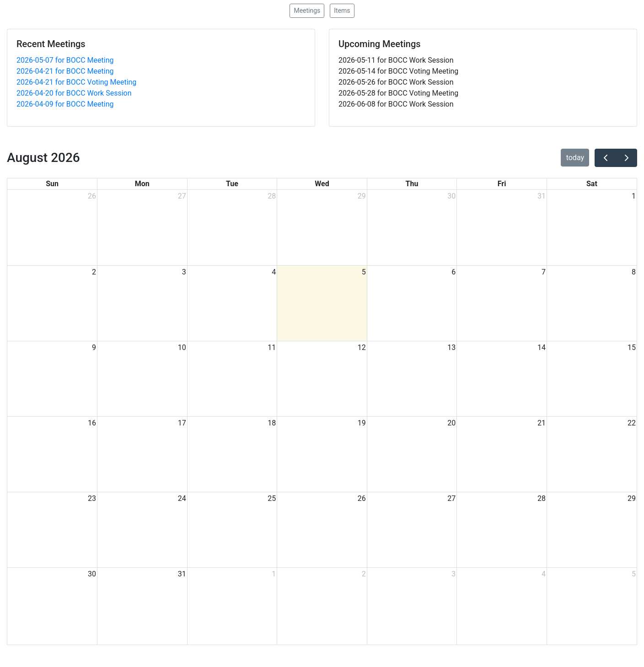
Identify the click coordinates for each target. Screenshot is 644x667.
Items (342, 11)
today (575, 158)
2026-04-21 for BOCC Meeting (65, 71)
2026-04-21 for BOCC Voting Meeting (76, 82)
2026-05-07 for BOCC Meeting (65, 60)
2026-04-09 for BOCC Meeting (65, 104)
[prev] (605, 158)
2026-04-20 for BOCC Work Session (74, 93)
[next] (626, 158)
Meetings (307, 11)
